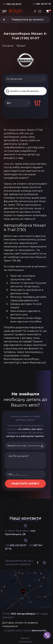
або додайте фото (36, 446)
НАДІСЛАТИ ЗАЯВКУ (25, 484)
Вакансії (25, 638)
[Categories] (25, 79)
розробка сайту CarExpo (25, 631)
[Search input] (25, 91)
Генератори (25, 642)
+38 (12, 4)
